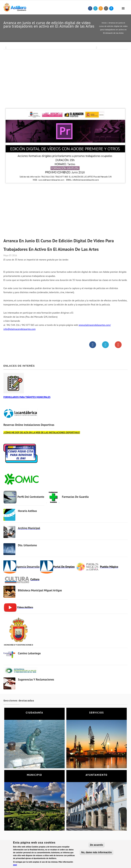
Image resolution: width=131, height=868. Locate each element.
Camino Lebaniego (29, 653)
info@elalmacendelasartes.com (20, 329)
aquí (15, 865)
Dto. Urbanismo (27, 545)
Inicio (104, 23)
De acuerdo (97, 845)
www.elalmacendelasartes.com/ (95, 325)
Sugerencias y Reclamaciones (36, 679)
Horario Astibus (27, 511)
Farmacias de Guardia (75, 497)
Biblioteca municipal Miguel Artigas (40, 590)
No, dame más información (96, 853)
